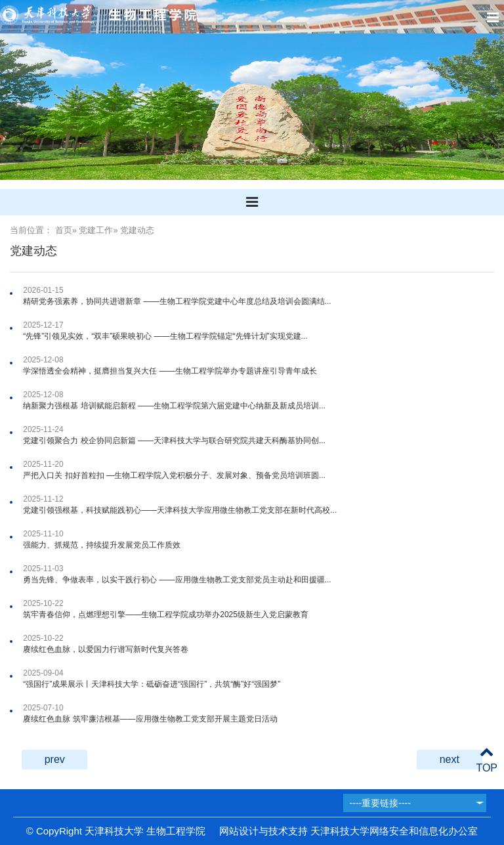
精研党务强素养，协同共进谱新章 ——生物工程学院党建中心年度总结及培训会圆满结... (177, 301)
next (450, 759)
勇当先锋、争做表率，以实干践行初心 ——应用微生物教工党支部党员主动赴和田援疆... (177, 580)
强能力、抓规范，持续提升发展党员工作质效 (102, 545)
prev (55, 759)
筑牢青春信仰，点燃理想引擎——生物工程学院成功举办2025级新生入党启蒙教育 (166, 615)
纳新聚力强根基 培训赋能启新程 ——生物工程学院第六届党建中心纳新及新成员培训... (174, 406)
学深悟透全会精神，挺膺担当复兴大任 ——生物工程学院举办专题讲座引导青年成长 (170, 371)
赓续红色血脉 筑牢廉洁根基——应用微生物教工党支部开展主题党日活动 (150, 719)
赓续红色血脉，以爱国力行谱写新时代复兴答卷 (106, 649)
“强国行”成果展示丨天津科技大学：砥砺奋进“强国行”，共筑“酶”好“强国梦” (152, 684)
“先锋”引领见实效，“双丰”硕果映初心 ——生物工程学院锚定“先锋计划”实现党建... (165, 336)
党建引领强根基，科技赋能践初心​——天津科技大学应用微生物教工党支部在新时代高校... (180, 510)
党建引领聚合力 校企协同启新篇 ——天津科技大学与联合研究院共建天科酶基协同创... (174, 441)
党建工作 (96, 230)
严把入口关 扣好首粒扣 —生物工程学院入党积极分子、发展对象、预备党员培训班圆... (174, 475)
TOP (487, 760)
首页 (64, 230)
